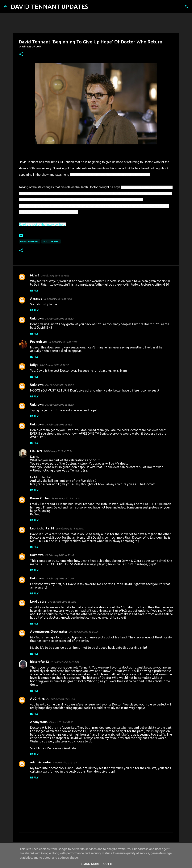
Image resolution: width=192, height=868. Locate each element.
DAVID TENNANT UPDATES (49, 6)
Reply (34, 291)
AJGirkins (37, 699)
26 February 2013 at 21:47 (70, 528)
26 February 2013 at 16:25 (55, 275)
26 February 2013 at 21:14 (66, 498)
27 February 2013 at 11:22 (83, 632)
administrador (41, 762)
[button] (21, 54)
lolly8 (34, 365)
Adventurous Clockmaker (49, 632)
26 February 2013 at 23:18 (59, 555)
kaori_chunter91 (42, 528)
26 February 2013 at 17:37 (54, 365)
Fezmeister (39, 342)
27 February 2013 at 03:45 (62, 602)
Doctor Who (51, 241)
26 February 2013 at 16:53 (59, 319)
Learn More (90, 864)
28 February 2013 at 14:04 (65, 662)
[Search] (94, 7)
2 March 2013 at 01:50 (61, 722)
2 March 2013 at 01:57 (65, 762)
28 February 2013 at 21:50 (60, 699)
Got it (108, 864)
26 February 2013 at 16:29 (58, 299)
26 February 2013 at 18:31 (59, 424)
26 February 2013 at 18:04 (59, 385)
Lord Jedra (38, 601)
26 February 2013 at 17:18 (63, 342)
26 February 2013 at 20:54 (58, 451)
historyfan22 (40, 662)
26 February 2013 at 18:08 (59, 405)
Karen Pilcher (40, 498)
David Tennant (29, 241)
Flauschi (36, 451)
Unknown (37, 318)
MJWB (35, 275)
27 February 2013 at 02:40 (59, 578)
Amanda (36, 299)
